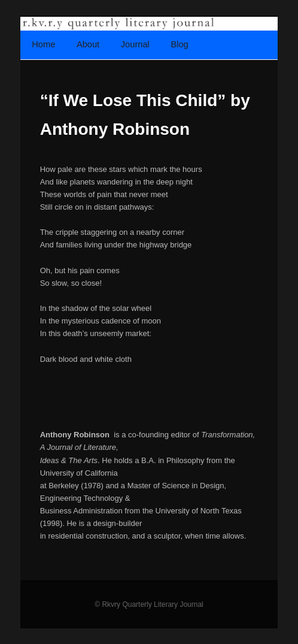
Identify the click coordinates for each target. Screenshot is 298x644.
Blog (179, 44)
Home (43, 44)
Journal (135, 44)
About (88, 44)
